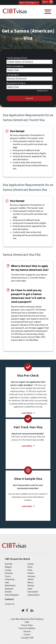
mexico (31, 582)
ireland (30, 579)
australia (9, 563)
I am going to (13, 74)
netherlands (10, 585)
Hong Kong (10, 579)
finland (31, 572)
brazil (30, 566)
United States (34, 594)
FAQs (27, 621)
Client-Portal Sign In (27, 2)
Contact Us (10, 603)
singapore (9, 588)
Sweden (8, 591)
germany (31, 576)
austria (31, 563)
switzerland (33, 591)
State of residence (15, 65)
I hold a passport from (17, 57)
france (8, 576)
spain (30, 588)
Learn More (27, 445)
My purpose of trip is (16, 82)
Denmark (9, 572)
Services (27, 631)
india (7, 582)
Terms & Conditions (27, 628)
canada (8, 569)
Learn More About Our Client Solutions (27, 618)
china (30, 569)
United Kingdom (12, 594)
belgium (8, 566)
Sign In (45, 2)
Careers (27, 634)
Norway (31, 585)
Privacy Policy (27, 624)
